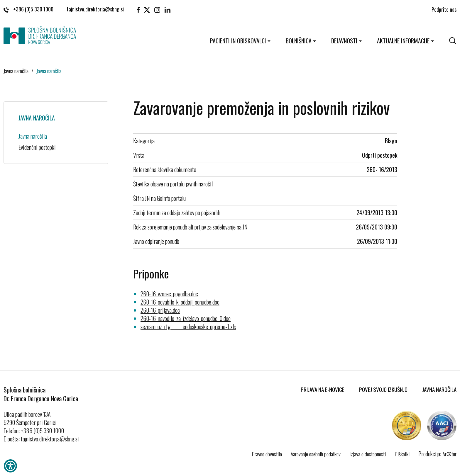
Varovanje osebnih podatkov (316, 454)
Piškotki (402, 454)
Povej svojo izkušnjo (383, 389)
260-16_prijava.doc (160, 310)
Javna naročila (16, 71)
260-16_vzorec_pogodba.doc (169, 294)
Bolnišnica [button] (299, 41)
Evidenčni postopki (37, 147)
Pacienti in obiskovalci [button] (238, 41)
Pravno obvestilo (267, 454)
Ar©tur (449, 454)
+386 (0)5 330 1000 (28, 9)
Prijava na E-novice (323, 389)
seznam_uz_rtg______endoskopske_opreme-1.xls (188, 327)
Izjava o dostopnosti (368, 454)
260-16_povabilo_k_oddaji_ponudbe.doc (180, 302)
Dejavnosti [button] (344, 41)
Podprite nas (444, 9)
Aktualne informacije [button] (403, 41)
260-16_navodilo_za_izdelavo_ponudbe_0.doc (186, 318)
